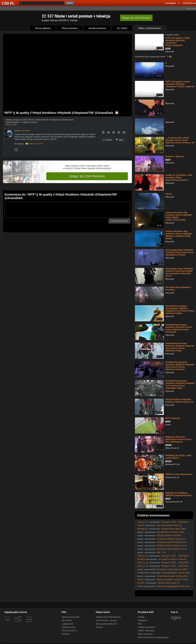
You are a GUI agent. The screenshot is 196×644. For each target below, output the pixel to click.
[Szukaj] (42, 3)
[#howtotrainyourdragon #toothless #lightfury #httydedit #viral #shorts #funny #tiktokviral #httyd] (149, 350)
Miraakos (141, 559)
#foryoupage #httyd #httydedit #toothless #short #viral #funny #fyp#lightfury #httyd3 (180, 252)
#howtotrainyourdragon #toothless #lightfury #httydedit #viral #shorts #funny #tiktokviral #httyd (180, 347)
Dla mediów (67, 620)
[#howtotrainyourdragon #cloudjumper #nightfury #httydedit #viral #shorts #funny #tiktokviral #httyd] (149, 313)
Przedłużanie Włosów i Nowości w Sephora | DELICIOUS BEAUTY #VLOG (162, 540)
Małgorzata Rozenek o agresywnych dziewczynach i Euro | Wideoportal (179, 439)
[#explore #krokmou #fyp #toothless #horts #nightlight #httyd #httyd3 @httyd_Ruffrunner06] (149, 220)
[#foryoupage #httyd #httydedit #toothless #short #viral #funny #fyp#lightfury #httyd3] (149, 257)
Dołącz (136, 18)
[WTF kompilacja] (149, 425)
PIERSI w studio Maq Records (179, 474)
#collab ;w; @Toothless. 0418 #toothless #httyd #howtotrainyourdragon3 (179, 178)
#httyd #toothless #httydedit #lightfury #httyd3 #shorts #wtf (179, 401)
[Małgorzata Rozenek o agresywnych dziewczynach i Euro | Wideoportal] (149, 444)
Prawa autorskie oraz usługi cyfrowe (153, 637)
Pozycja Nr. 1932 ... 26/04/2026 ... (176, 556)
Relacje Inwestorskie (71, 617)
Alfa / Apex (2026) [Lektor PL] (169, 525)
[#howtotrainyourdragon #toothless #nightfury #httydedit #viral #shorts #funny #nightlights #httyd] (149, 388)
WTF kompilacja (173, 418)
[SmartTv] (20, 623)
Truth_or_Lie (143, 522)
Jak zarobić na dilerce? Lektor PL (172, 559)
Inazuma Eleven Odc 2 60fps (174, 529)
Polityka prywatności (147, 627)
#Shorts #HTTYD (36, 144)
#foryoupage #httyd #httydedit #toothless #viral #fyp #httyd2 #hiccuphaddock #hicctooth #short (179, 272)
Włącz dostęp (11, 125)
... (166, 119)
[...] (149, 126)
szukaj (70, 3)
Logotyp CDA (68, 624)
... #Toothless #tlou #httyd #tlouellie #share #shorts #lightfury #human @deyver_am (180, 140)
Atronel (140, 586)
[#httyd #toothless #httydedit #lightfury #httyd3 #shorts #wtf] (149, 407)
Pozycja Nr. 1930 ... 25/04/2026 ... (176, 563)
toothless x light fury (175, 156)
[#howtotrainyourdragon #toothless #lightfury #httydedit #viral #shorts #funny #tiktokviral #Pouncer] (149, 369)
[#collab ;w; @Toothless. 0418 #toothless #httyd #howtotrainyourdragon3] (149, 182)
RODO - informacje (146, 631)
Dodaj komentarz (119, 221)
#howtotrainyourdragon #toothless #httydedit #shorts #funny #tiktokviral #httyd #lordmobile (179, 328)
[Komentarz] (67, 210)
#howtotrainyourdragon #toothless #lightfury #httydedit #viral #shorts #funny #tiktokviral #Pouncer (180, 366)
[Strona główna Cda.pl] (9, 3)
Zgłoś (120, 140)
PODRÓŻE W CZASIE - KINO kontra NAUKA (178, 457)
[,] (149, 107)
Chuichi (141, 525)
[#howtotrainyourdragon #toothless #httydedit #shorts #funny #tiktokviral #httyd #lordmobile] (149, 332)
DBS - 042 (161, 552)
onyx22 (140, 580)
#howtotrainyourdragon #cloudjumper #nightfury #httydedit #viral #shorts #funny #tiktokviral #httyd (180, 310)
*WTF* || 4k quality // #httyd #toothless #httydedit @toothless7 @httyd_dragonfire (180, 84)
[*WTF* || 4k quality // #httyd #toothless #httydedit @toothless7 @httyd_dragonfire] (149, 42)
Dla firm (99, 627)
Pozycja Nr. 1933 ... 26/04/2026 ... (176, 522)
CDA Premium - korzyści (106, 620)
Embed (107, 140)
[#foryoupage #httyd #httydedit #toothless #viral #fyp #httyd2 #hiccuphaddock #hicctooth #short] (149, 276)
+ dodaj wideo (191, 8)
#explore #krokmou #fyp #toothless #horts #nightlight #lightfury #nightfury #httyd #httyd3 (179, 235)
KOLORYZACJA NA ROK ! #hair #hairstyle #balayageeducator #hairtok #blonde (161, 533)
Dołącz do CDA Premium (87, 176)
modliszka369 (143, 573)
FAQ (140, 624)
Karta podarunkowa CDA (107, 624)
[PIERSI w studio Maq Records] (149, 481)
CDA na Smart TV (69, 631)
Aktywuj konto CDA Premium (108, 617)
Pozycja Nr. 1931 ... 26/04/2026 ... (176, 566)
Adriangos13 (143, 529)
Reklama (66, 634)
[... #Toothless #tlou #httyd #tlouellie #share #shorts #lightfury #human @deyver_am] (149, 145)
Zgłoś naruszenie (145, 634)
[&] (149, 70)
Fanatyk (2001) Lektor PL (169, 583)
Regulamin (142, 620)
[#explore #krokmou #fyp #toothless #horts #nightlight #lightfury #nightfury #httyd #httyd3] (149, 238)
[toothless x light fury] (149, 163)
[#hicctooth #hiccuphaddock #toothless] (149, 294)
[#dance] (149, 201)
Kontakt (141, 617)
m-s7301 (141, 583)
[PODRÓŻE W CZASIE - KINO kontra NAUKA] (149, 463)
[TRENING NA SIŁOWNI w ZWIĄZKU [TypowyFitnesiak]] (149, 500)
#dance (169, 194)
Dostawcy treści (69, 627)
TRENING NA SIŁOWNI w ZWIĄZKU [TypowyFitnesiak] (178, 494)
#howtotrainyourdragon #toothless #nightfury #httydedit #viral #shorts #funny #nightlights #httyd (180, 384)
